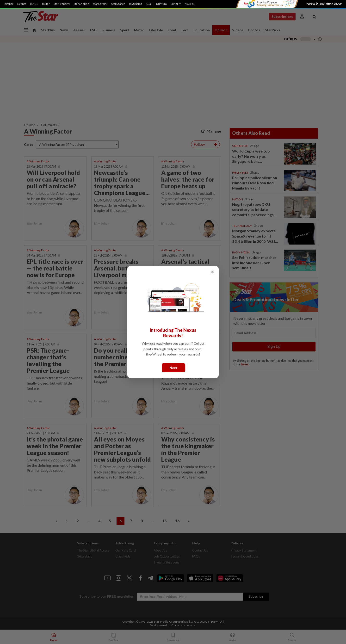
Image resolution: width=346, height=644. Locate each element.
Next (173, 367)
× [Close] (213, 272)
